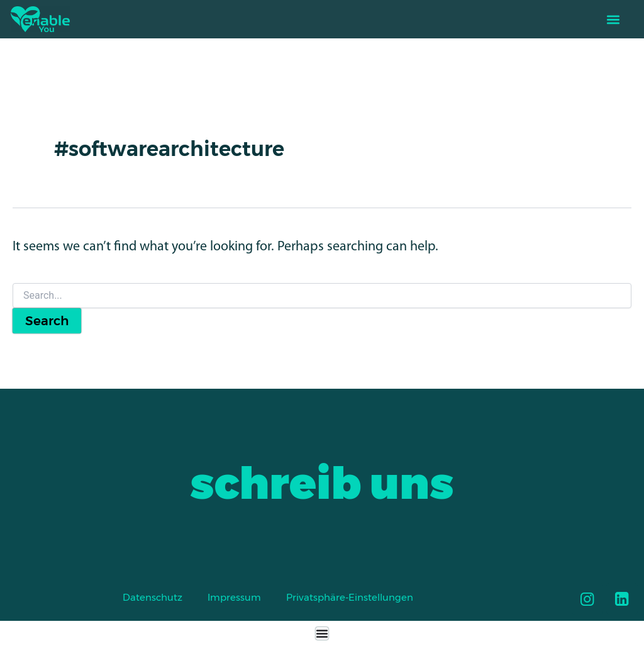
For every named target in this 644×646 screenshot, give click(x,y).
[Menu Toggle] (322, 633)
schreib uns (322, 483)
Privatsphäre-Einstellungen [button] (350, 597)
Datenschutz (153, 597)
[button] (613, 19)
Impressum (234, 597)
